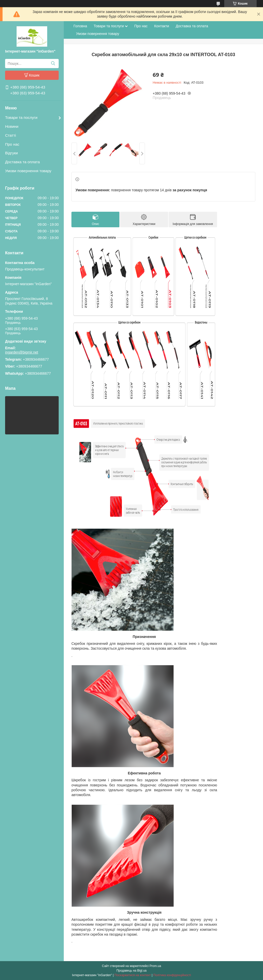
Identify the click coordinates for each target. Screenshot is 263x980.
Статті (11, 135)
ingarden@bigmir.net (22, 352)
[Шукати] (53, 64)
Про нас (12, 144)
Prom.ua (155, 966)
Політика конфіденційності (172, 975)
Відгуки (11, 153)
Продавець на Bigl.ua (131, 971)
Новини (12, 126)
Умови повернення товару (28, 171)
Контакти (161, 26)
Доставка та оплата (22, 162)
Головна (80, 26)
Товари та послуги (21, 117)
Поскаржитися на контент (133, 975)
